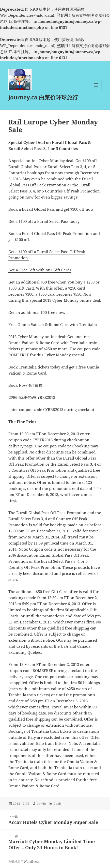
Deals (57, 804)
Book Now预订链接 (25, 385)
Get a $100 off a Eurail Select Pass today (44, 221)
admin (41, 804)
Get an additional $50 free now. (37, 312)
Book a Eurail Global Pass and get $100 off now (51, 209)
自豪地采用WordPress (24, 862)
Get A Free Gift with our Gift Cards (40, 270)
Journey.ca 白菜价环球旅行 (43, 97)
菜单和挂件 (96, 90)
